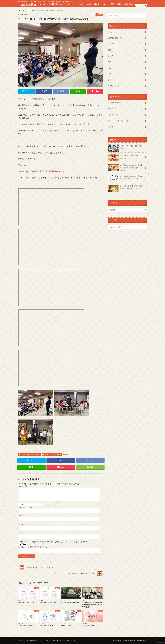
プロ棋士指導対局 (93, 4)
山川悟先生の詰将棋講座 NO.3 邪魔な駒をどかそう (127, 188)
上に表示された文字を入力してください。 (34, 547)
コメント (23, 486)
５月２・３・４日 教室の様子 (125, 148)
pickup (66, 454)
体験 (110, 74)
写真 (119, 4)
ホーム (43, 4)
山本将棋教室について (56, 4)
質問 (110, 80)
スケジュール (72, 4)
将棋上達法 (112, 109)
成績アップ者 (113, 115)
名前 (21, 516)
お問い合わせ (129, 4)
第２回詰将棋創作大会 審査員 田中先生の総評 (126, 178)
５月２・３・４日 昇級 (123, 158)
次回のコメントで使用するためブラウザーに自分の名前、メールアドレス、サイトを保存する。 (55, 542)
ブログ (105, 4)
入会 (82, 4)
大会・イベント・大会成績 (52, 454)
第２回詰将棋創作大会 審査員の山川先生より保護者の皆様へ (126, 168)
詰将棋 (110, 127)
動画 (112, 4)
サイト (21, 533)
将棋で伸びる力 (114, 86)
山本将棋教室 (27, 5)
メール (22, 524)
